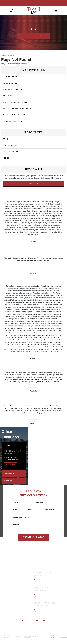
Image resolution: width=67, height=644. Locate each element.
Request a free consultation (33, 3)
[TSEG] (57, 637)
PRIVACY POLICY (7, 637)
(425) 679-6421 (42, 609)
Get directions (10, 464)
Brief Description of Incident (22, 517)
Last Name (40, 502)
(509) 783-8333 (42, 594)
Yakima (7, 445)
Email (30, 510)
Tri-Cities (18, 593)
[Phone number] (11, 10)
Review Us (34, 184)
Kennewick (9, 473)
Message (16, 525)
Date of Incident (49, 510)
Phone (15, 510)
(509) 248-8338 (12, 457)
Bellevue (8, 481)
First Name (16, 502)
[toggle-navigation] (56, 10)
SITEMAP (18, 637)
